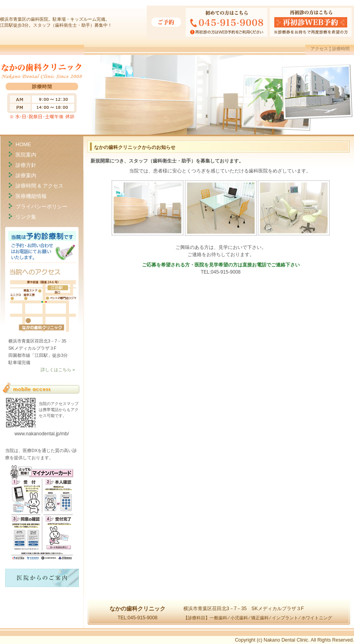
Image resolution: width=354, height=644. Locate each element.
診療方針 (26, 165)
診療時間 (341, 49)
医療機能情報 (31, 196)
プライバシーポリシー (41, 206)
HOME (23, 144)
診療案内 (26, 175)
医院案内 (26, 154)
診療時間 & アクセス (39, 185)
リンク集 (26, 216)
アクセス (319, 49)
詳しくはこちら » (58, 370)
